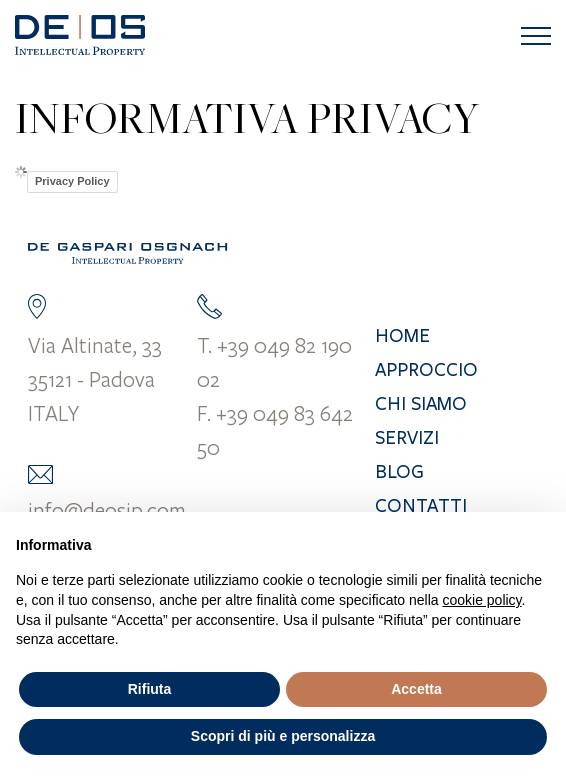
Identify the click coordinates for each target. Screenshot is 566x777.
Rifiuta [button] (150, 689)
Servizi (407, 438)
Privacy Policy (72, 181)
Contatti (421, 506)
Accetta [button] (416, 689)
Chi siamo (421, 404)
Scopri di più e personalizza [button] (283, 736)
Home (402, 336)
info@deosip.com (107, 510)
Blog (399, 472)
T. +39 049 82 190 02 (274, 362)
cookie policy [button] (481, 600)
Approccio (426, 370)
